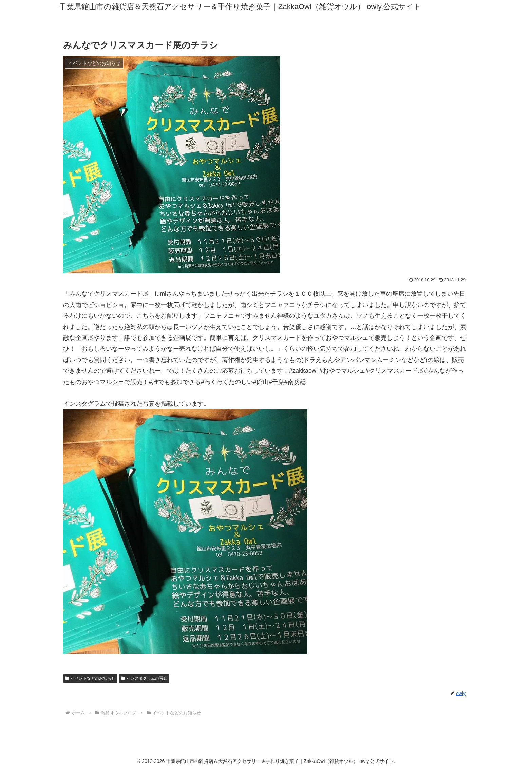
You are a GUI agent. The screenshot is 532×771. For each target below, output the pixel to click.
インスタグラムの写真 (144, 678)
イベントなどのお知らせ (90, 678)
